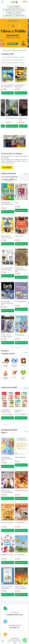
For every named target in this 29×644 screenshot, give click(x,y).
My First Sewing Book (20, 301)
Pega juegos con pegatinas (19, 411)
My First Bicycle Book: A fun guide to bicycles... (7, 269)
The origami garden (20, 335)
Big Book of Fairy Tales (7, 555)
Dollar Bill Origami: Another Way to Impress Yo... (7, 204)
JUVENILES (21, 10)
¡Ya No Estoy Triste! (19, 85)
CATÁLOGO (18, 13)
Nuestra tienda (14, 638)
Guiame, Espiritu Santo (21, 457)
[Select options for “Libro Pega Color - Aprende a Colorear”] (8, 418)
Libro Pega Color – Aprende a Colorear (6, 411)
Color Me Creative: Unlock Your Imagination (7, 491)
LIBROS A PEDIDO (20, 16)
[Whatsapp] (25, 640)
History (14, 377)
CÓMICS (10, 13)
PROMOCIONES (8, 16)
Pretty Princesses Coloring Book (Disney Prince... (7, 459)
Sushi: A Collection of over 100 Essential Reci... (21, 588)
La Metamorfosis (5, 118)
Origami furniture (19, 236)
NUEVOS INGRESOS (15, 7)
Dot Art (17, 203)
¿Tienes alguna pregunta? (14, 625)
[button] (2, 33)
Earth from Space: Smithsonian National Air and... (7, 303)
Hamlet (16, 118)
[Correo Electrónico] (14, 608)
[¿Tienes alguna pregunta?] (14, 621)
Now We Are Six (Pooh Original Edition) (7, 588)
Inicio (3, 641)
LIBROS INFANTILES (10, 10)
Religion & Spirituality (6, 378)
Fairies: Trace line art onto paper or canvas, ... (7, 336)
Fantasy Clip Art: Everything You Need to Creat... (21, 270)
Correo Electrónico (15, 612)
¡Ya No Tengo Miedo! (6, 85)
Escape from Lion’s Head (21, 491)
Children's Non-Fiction (14, 366)
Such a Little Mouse (20, 555)
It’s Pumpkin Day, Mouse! (7, 523)
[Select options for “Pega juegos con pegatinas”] (21, 418)
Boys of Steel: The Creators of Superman (7, 237)
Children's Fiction (6, 366)
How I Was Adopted (20, 523)
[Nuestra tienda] (14, 634)
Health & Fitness (23, 378)
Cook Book (23, 365)
